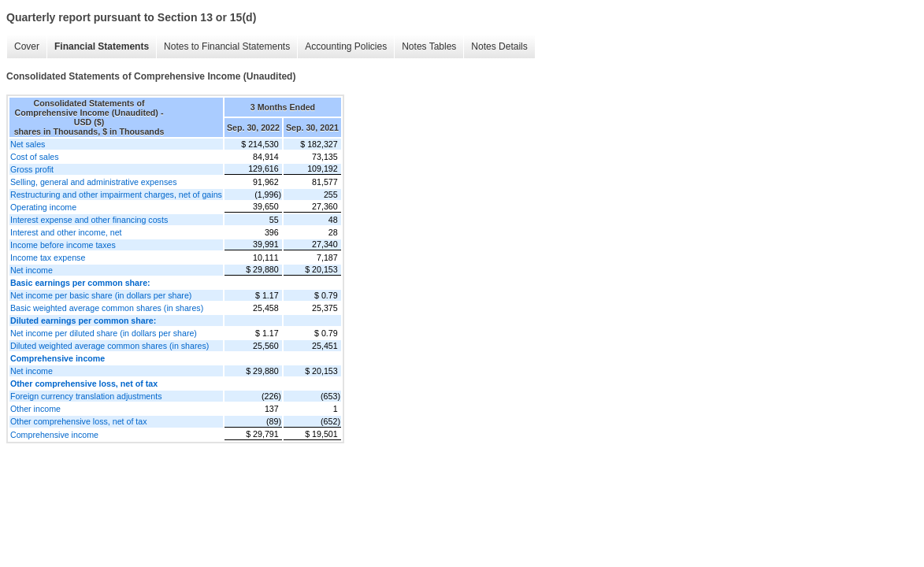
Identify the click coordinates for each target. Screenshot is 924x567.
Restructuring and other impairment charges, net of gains (116, 195)
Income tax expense (48, 258)
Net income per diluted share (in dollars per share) (104, 333)
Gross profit (32, 169)
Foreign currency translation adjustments (86, 396)
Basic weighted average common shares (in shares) (107, 308)
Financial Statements (102, 46)
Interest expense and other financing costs (89, 220)
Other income (35, 409)
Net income (32, 270)
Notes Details (499, 46)
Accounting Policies (346, 46)
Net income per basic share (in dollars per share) (101, 295)
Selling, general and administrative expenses (93, 182)
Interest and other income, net (66, 232)
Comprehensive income (54, 435)
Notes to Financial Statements (227, 46)
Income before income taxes (63, 245)
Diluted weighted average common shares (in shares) (109, 346)
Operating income (43, 207)
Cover (27, 46)
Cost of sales (35, 157)
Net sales (28, 144)
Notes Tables (429, 46)
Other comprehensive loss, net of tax (79, 421)
